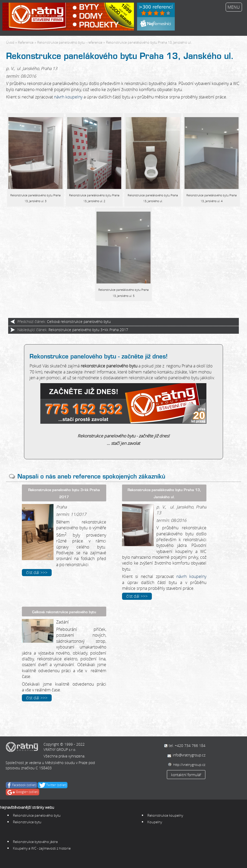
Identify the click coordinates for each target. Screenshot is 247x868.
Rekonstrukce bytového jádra (35, 842)
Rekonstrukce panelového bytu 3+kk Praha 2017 (88, 330)
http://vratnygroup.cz (189, 765)
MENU (234, 7)
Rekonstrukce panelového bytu (37, 815)
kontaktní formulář (186, 775)
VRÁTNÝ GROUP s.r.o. (60, 750)
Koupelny (155, 822)
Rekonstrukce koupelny (166, 815)
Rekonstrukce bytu (28, 822)
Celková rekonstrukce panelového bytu (79, 321)
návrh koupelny (68, 97)
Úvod (10, 42)
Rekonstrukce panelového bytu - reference (70, 42)
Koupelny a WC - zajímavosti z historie (42, 848)
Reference (26, 42)
